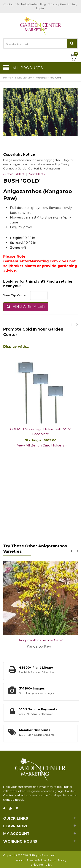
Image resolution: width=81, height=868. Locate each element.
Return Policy (57, 860)
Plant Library (23, 78)
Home (7, 78)
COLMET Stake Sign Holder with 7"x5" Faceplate (41, 432)
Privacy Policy (36, 860)
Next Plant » (37, 174)
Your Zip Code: (15, 295)
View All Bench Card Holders (41, 445)
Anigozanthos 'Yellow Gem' (41, 640)
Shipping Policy (41, 865)
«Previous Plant (14, 174)
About (20, 860)
